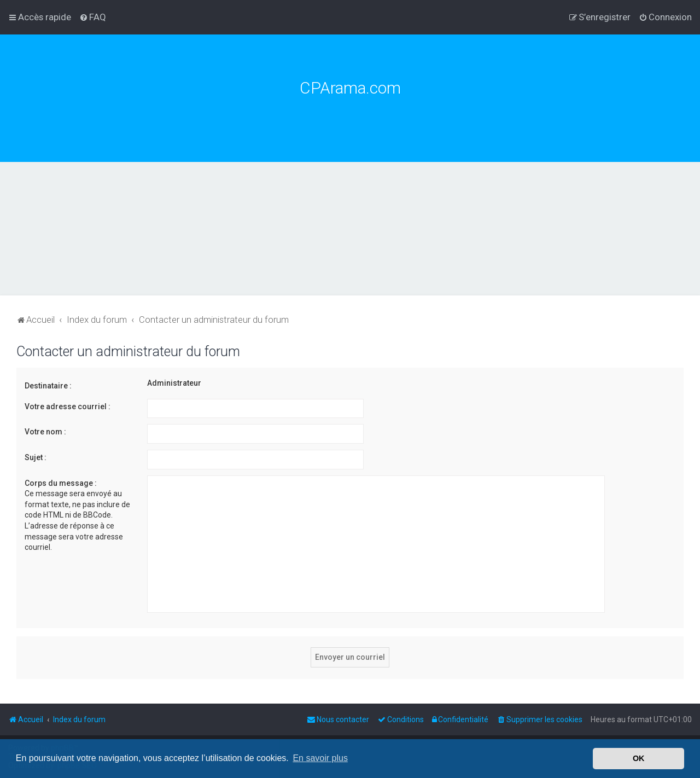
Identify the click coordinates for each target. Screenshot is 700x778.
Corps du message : (61, 483)
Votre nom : (45, 432)
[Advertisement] (350, 244)
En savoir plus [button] (320, 758)
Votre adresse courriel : (68, 407)
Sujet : (36, 457)
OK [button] (639, 758)
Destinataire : (48, 386)
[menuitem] (93, 17)
